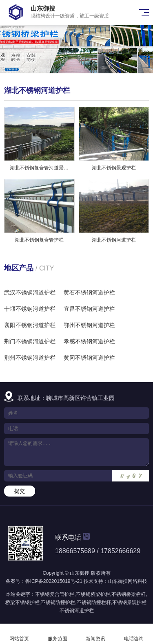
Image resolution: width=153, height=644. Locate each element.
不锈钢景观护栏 (129, 602)
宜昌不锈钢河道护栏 (89, 309)
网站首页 (19, 634)
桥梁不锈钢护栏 (22, 602)
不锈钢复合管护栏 (55, 594)
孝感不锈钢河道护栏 (89, 341)
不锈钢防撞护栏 (58, 602)
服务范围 (58, 634)
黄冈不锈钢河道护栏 (89, 358)
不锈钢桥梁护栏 (93, 594)
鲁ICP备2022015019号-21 (54, 581)
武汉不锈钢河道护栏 (30, 292)
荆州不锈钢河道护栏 (30, 358)
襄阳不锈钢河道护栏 (30, 325)
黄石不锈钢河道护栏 (89, 292)
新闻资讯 (96, 634)
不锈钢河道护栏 (77, 611)
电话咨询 (134, 634)
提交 (20, 491)
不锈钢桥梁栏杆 (129, 594)
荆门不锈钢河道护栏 (30, 341)
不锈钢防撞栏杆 (94, 602)
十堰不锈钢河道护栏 (30, 309)
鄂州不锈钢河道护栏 (89, 325)
